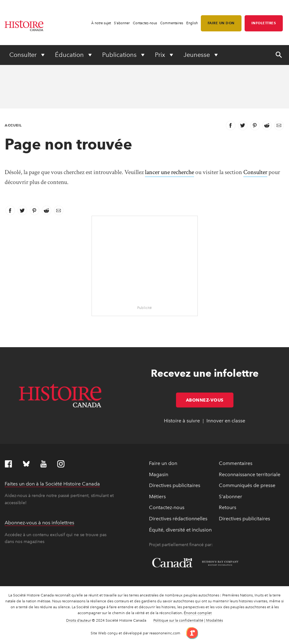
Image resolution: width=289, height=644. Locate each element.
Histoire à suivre (182, 421)
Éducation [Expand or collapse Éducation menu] (70, 55)
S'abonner (122, 23)
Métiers (157, 497)
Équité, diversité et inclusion (180, 530)
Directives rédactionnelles (178, 519)
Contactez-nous (145, 23)
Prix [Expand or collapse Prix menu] (161, 55)
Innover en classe (226, 421)
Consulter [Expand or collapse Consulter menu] (24, 55)
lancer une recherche (169, 172)
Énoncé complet (198, 613)
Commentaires (172, 23)
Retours (228, 507)
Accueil (13, 125)
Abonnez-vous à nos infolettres (39, 523)
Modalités (214, 620)
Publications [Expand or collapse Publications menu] (120, 55)
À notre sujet (101, 23)
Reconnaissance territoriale (250, 474)
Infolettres (264, 23)
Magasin (159, 474)
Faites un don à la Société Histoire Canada (52, 484)
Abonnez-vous (210, 400)
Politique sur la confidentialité (178, 620)
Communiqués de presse (247, 485)
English (192, 23)
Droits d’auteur (79, 620)
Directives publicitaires (175, 485)
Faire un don (221, 23)
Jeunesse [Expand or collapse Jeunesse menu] (197, 55)
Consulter (255, 172)
